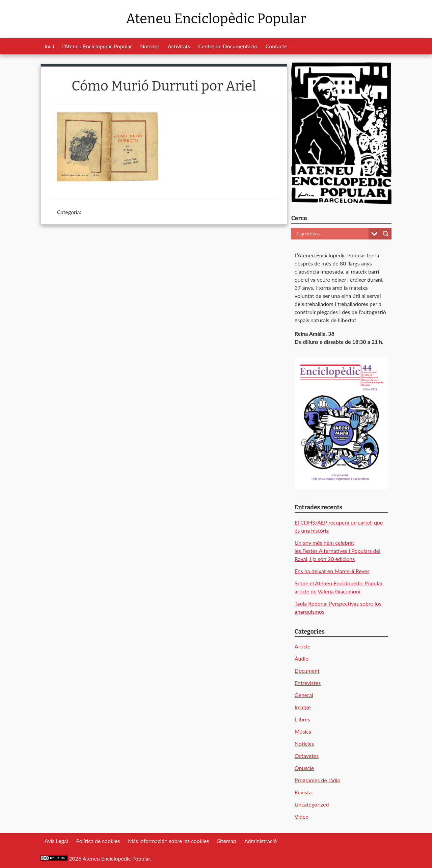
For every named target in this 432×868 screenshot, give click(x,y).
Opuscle (304, 768)
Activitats (179, 46)
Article (302, 646)
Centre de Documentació (228, 46)
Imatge (303, 707)
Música (303, 731)
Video (302, 816)
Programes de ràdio (318, 780)
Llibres (302, 719)
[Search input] (332, 234)
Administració (261, 841)
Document (307, 671)
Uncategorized (312, 804)
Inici (49, 46)
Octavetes (307, 756)
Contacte (276, 46)
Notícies (150, 46)
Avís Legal (56, 841)
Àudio (302, 658)
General (304, 695)
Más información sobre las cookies (168, 841)
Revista (303, 792)
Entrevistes (308, 683)
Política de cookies (98, 841)
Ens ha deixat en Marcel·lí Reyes (332, 571)
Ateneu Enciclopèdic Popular (216, 19)
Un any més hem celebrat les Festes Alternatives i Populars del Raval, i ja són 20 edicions (337, 551)
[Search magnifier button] (386, 234)
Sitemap (227, 841)
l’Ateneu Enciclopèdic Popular (97, 46)
